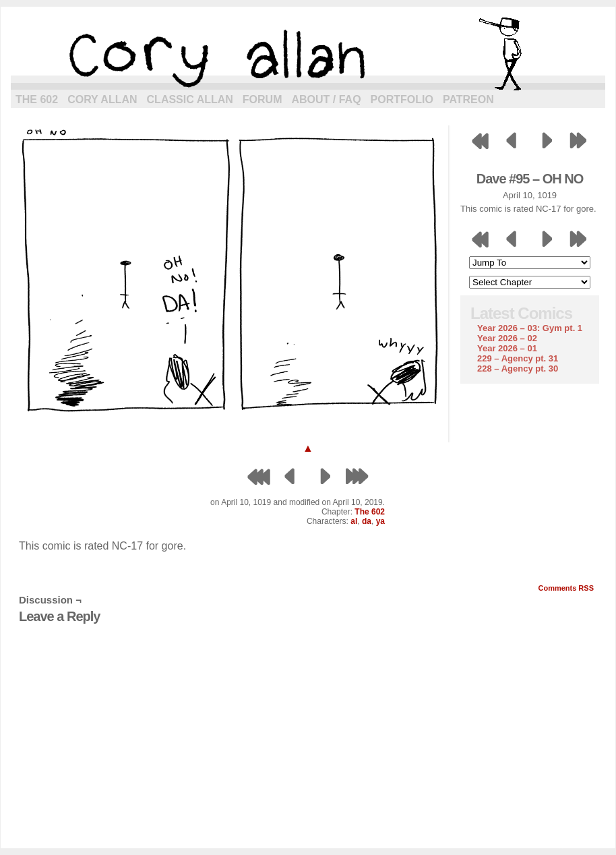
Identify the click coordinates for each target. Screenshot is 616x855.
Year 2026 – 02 (507, 338)
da (367, 521)
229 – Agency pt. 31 (518, 358)
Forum (263, 99)
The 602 (37, 99)
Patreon (468, 99)
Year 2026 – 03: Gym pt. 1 (530, 328)
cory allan (308, 54)
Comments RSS (566, 588)
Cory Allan (102, 99)
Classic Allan (190, 99)
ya (380, 521)
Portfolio (402, 99)
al (354, 521)
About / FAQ (327, 99)
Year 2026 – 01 (507, 348)
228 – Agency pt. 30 (518, 368)
